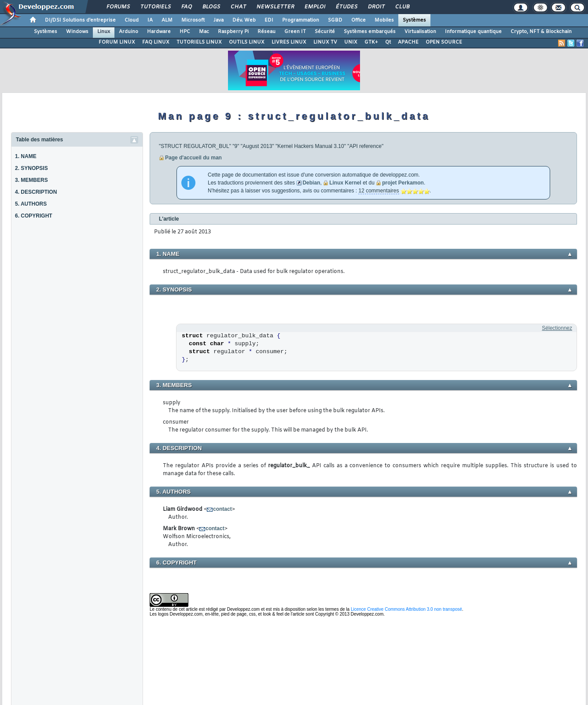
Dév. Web (244, 20)
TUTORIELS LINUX (199, 42)
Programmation (301, 20)
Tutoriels (155, 7)
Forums (118, 7)
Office (358, 20)
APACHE (408, 42)
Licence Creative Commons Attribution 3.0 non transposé (406, 609)
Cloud (132, 20)
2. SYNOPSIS (31, 168)
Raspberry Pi (233, 32)
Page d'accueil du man (193, 158)
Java (219, 20)
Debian (311, 183)
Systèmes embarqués (370, 32)
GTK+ (371, 42)
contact (222, 509)
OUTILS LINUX (247, 42)
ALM (167, 20)
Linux (104, 32)
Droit (376, 7)
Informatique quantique (473, 32)
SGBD (335, 20)
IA (150, 20)
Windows (77, 32)
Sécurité (325, 32)
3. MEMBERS (31, 180)
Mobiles (384, 20)
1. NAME (26, 156)
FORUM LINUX (117, 42)
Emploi (314, 7)
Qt (388, 42)
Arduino (129, 32)
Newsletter (275, 7)
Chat (238, 7)
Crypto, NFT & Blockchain (541, 32)
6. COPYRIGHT (34, 216)
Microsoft (193, 20)
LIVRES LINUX (289, 42)
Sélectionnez (557, 328)
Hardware (159, 32)
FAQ (186, 7)
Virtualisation (420, 32)
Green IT (295, 32)
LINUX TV (325, 42)
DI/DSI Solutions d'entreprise (80, 20)
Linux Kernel (345, 183)
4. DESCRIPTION (36, 192)
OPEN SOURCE (444, 42)
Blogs (211, 7)
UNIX (351, 42)
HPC (185, 32)
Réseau (266, 32)
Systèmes (414, 20)
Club (402, 7)
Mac (204, 32)
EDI (269, 20)
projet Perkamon (403, 183)
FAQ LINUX (156, 42)
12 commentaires (379, 191)
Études (346, 7)
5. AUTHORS (31, 204)
